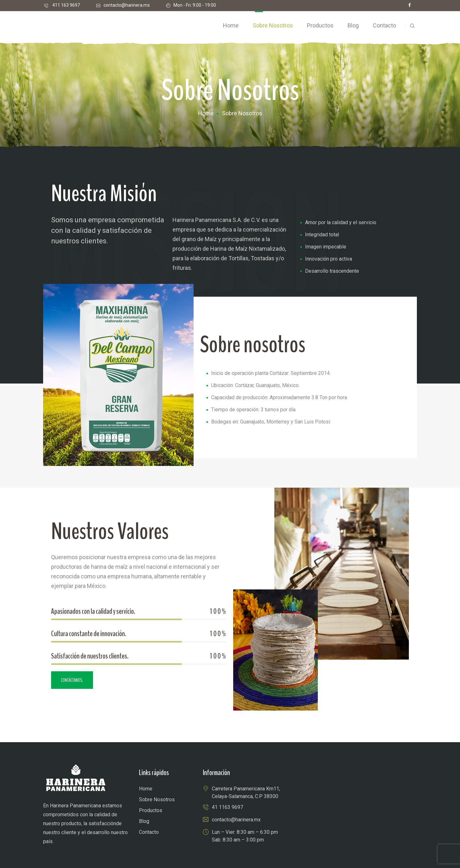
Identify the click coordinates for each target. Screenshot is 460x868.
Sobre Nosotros (157, 799)
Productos (151, 810)
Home (206, 113)
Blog (144, 821)
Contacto (149, 832)
